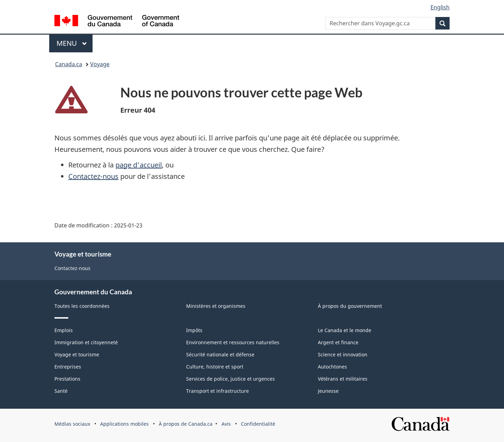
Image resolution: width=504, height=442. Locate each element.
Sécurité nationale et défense (220, 354)
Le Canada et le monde (345, 330)
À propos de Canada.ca (186, 424)
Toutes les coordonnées (82, 306)
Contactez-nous (93, 176)
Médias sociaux (72, 424)
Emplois (64, 330)
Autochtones (332, 367)
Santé (61, 391)
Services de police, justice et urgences (231, 379)
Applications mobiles (124, 424)
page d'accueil (139, 165)
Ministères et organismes (216, 306)
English (440, 7)
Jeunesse (328, 391)
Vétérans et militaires (343, 379)
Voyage (100, 64)
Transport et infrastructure (218, 391)
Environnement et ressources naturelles (233, 342)
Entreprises (68, 367)
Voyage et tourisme (77, 354)
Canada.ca (69, 64)
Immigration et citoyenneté (86, 342)
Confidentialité (258, 424)
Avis (226, 424)
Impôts (194, 330)
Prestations (67, 379)
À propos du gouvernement (350, 306)
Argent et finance (338, 342)
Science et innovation (343, 354)
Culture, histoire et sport (215, 367)
